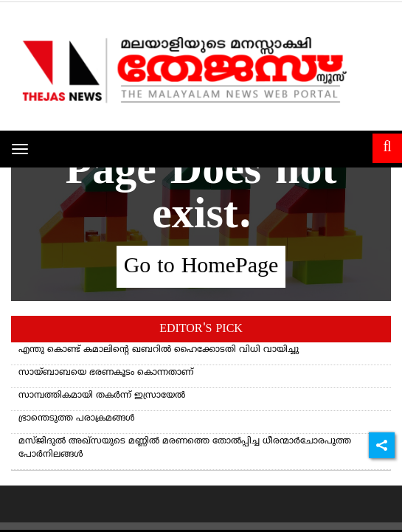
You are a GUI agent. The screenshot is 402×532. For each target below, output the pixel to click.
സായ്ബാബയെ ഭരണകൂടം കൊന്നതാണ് (106, 373)
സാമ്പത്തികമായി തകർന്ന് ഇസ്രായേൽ (102, 396)
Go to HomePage (201, 267)
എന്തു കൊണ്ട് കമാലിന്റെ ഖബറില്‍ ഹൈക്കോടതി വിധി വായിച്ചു (159, 350)
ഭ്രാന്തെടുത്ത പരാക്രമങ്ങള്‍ (77, 419)
